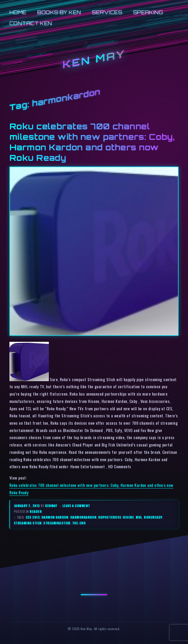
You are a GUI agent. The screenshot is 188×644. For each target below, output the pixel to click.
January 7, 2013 (27, 506)
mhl (139, 517)
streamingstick (57, 523)
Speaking (148, 12)
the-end (79, 523)
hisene (128, 517)
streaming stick (28, 523)
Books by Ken (59, 12)
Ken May (94, 59)
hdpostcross (110, 517)
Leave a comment (76, 506)
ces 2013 (33, 517)
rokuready (153, 517)
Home (18, 12)
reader (36, 511)
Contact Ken (31, 23)
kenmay (51, 506)
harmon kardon (55, 517)
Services (107, 12)
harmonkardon (83, 517)
